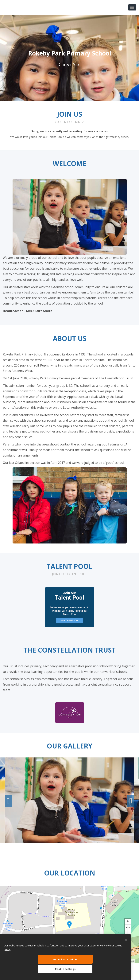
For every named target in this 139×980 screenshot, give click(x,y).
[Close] (126, 940)
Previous (9, 801)
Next (130, 801)
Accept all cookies (65, 959)
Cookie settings (65, 969)
